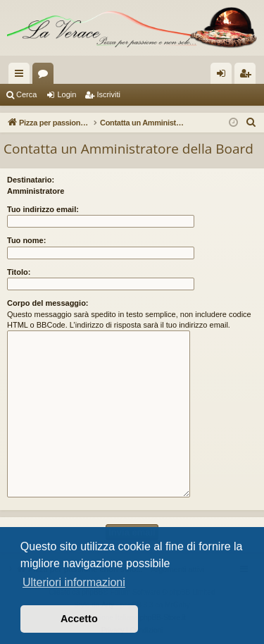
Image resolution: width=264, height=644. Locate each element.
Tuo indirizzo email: (43, 209)
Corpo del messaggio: (48, 303)
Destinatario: (31, 180)
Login (67, 94)
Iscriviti (108, 94)
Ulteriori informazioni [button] (74, 582)
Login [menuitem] (224, 76)
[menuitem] (251, 123)
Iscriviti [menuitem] (248, 76)
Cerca (26, 94)
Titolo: (19, 272)
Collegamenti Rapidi (22, 76)
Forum (46, 76)
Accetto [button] (79, 619)
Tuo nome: (26, 240)
